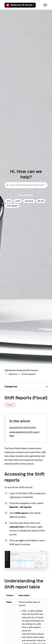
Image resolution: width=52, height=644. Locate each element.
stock (9, 201)
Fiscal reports (29, 374)
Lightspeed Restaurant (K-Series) (21, 370)
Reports (13, 374)
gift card (41, 201)
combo (18, 201)
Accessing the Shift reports (23, 428)
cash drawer (29, 201)
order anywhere (12, 206)
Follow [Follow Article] (10, 405)
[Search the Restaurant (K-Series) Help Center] (26, 185)
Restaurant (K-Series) (20, 5)
